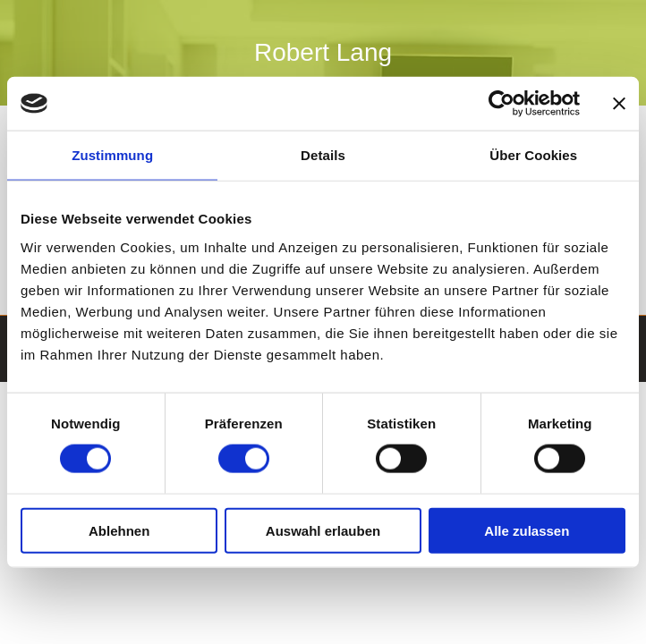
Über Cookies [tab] (533, 155)
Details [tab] (323, 155)
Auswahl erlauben (323, 530)
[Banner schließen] (619, 104)
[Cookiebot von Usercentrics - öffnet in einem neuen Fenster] (501, 104)
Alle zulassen (527, 530)
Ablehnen (119, 530)
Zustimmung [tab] (112, 155)
